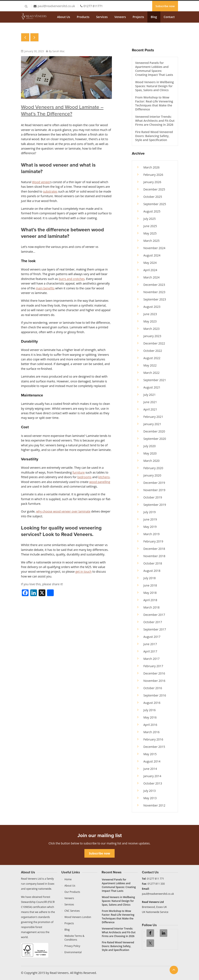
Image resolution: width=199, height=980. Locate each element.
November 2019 (154, 490)
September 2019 (155, 505)
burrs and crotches (72, 279)
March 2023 (151, 329)
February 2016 (153, 739)
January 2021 (152, 424)
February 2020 (153, 468)
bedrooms (84, 477)
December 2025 (154, 189)
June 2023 (150, 314)
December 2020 (154, 431)
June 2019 (150, 519)
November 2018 (154, 556)
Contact (169, 17)
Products (83, 17)
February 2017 (153, 666)
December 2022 (154, 343)
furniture (79, 472)
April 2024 (150, 270)
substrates (50, 191)
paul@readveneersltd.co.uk (56, 6)
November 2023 (154, 292)
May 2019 (150, 527)
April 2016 (150, 725)
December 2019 (154, 483)
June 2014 (150, 769)
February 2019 (153, 541)
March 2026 (151, 167)
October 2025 (153, 197)
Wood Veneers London (78, 917)
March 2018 (151, 607)
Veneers (120, 17)
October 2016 (153, 688)
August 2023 (152, 307)
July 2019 (150, 512)
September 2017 (155, 629)
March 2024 (151, 277)
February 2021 (153, 417)
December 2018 (154, 549)
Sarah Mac (59, 51)
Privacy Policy (72, 946)
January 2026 (152, 182)
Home (68, 879)
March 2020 (151, 461)
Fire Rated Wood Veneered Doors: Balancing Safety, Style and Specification (154, 136)
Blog (154, 17)
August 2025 (152, 211)
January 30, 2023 (34, 51)
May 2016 (150, 717)
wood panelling (100, 482)
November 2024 (154, 248)
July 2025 (150, 219)
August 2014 (152, 761)
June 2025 (150, 226)
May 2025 (150, 233)
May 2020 (150, 453)
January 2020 (152, 475)
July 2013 (150, 791)
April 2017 (150, 651)
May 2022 (150, 365)
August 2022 (152, 358)
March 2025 (151, 241)
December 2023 (154, 285)
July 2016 (150, 710)
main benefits (45, 288)
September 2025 (155, 204)
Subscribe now (165, 6)
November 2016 (154, 681)
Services (102, 17)
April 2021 (150, 409)
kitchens (104, 477)
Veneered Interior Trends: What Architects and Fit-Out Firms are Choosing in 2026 (155, 121)
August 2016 (152, 703)
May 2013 (150, 798)
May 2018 (150, 593)
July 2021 (150, 395)
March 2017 (151, 659)
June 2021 (150, 402)
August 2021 (152, 387)
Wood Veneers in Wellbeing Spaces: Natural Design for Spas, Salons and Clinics (154, 86)
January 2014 (152, 776)
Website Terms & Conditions (74, 938)
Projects (138, 17)
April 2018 (150, 600)
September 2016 (155, 695)
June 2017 (150, 644)
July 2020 (150, 446)
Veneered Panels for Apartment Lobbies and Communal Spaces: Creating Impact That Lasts (154, 69)
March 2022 (151, 373)
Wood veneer (41, 182)
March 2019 (151, 534)
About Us (64, 17)
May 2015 (150, 754)
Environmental (73, 952)
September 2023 (155, 299)
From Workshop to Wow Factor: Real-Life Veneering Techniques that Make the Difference (154, 103)
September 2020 (155, 439)
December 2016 (154, 673)
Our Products (72, 892)
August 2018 (152, 571)
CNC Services (72, 911)
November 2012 (154, 805)
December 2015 (154, 747)
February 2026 (153, 175)
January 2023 (152, 336)
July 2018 (150, 578)
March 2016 (151, 732)
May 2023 (150, 321)
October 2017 (153, 622)
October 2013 (153, 783)
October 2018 (153, 563)
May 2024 (150, 263)
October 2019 (153, 497)
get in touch (83, 572)
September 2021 (155, 380)
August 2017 (152, 637)
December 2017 (154, 615)
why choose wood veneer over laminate (63, 511)
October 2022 (153, 351)
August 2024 (152, 255)
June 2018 (150, 585)
